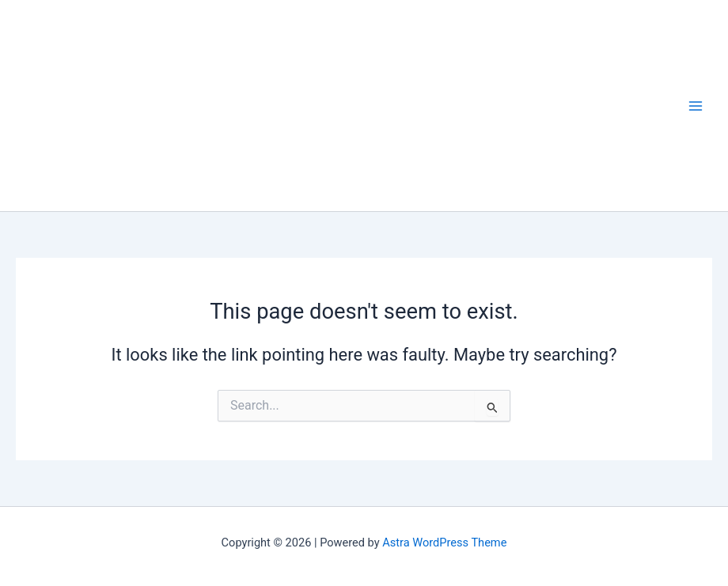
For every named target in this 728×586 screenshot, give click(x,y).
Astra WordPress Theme (444, 543)
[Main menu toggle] (696, 106)
